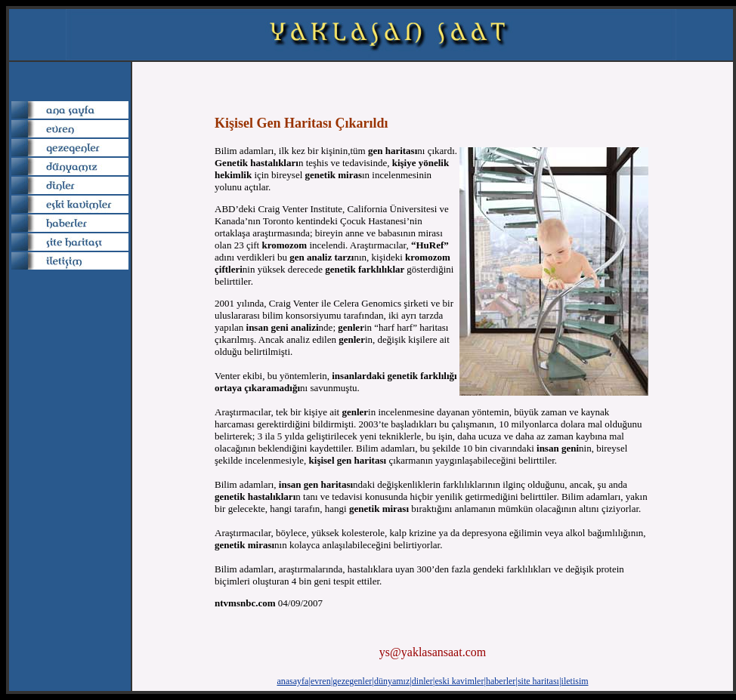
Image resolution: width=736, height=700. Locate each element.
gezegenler (352, 681)
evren (321, 681)
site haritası (538, 681)
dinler (422, 681)
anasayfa (292, 681)
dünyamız (392, 681)
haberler (501, 681)
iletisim (575, 681)
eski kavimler (459, 681)
